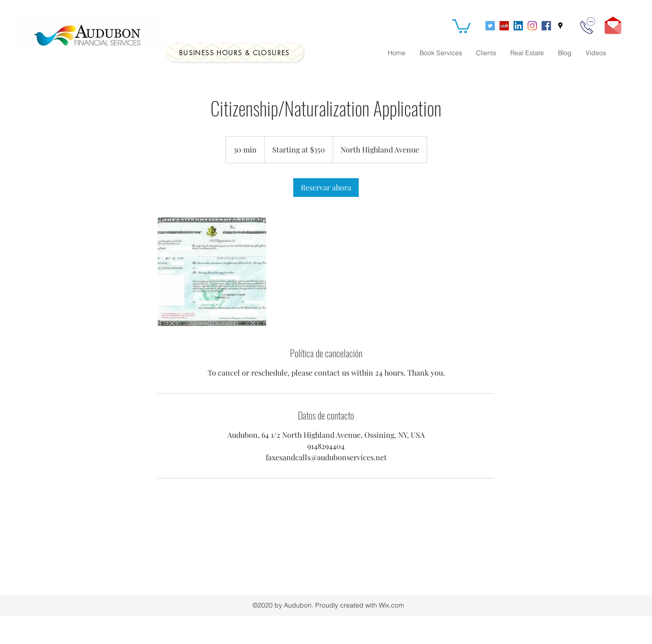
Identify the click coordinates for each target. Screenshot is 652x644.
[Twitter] (490, 26)
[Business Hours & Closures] (235, 52)
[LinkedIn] (518, 26)
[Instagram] (532, 26)
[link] (326, 188)
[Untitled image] (212, 272)
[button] (461, 25)
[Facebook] (546, 26)
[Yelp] (504, 26)
